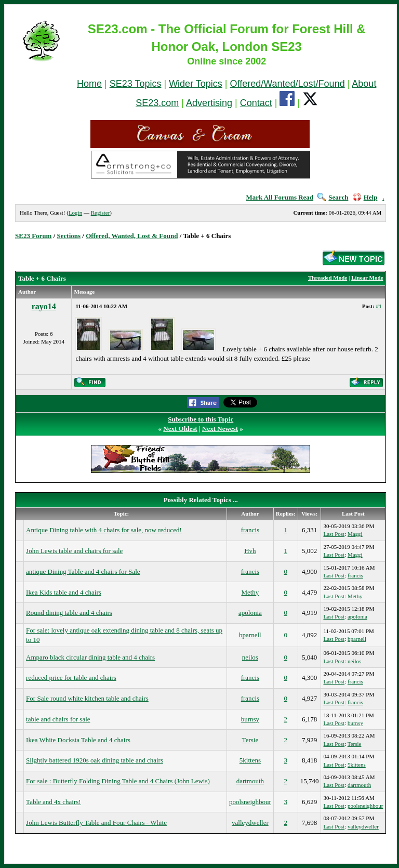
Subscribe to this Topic (201, 419)
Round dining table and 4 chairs (69, 613)
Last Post (334, 534)
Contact (256, 103)
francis (250, 530)
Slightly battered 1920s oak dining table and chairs (95, 760)
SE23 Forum (33, 236)
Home (89, 84)
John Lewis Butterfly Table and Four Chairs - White (96, 823)
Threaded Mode (328, 278)
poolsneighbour (250, 802)
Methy (250, 592)
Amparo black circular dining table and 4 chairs (90, 657)
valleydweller (250, 823)
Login (75, 213)
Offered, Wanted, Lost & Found (132, 236)
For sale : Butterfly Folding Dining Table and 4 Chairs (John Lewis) (118, 781)
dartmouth (250, 781)
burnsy (250, 719)
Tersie (250, 740)
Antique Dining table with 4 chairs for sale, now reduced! (104, 530)
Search (333, 197)
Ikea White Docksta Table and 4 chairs (78, 740)
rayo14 (44, 306)
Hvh (250, 551)
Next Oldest (180, 429)
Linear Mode (367, 278)
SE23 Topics (136, 84)
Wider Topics (196, 84)
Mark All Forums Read (280, 197)
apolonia (250, 613)
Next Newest (220, 429)
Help (365, 197)
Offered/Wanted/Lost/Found (288, 84)
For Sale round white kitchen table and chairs (87, 698)
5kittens (250, 760)
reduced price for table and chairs (71, 678)
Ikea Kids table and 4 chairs (64, 592)
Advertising (209, 103)
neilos (250, 657)
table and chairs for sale (58, 719)
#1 (378, 306)
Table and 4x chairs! (54, 802)
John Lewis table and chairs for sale (74, 551)
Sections (69, 236)
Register (101, 213)
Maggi (355, 534)
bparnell (250, 635)
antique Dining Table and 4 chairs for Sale (83, 571)
